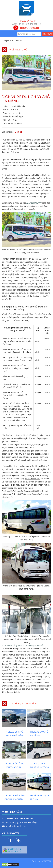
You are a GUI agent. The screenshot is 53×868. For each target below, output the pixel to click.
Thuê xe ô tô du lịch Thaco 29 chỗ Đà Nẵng (14, 767)
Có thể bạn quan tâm (23, 703)
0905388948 (29, 28)
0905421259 (27, 819)
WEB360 (47, 861)
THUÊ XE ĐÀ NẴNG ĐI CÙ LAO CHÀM (15, 798)
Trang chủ (6, 41)
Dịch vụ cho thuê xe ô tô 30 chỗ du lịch (39, 767)
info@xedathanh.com (16, 826)
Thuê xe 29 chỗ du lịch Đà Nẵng (14, 734)
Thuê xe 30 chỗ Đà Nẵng (39, 734)
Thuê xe (18, 41)
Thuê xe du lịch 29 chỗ (39, 798)
